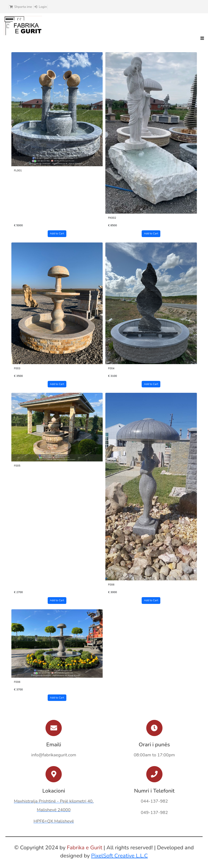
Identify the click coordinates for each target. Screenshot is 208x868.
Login (43, 7)
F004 (111, 368)
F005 (17, 466)
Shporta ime (23, 7)
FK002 (112, 218)
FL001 (18, 171)
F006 (111, 585)
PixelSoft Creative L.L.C (119, 856)
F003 (17, 368)
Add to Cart (57, 234)
